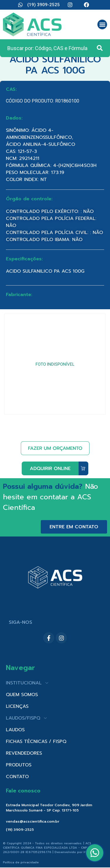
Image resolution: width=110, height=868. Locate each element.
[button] (102, 24)
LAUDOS (15, 730)
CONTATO (17, 777)
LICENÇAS (17, 706)
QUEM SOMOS (22, 695)
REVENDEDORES (24, 753)
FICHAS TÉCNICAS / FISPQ (36, 741)
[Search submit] (100, 48)
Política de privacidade (21, 862)
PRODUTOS (19, 765)
